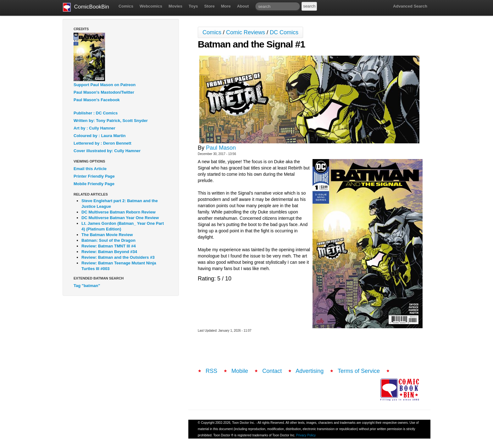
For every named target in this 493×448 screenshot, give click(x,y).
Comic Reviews (246, 32)
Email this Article (90, 169)
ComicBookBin (86, 7)
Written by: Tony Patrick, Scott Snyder (111, 121)
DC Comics (284, 32)
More (226, 6)
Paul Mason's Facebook (97, 100)
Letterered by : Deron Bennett (102, 143)
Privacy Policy (306, 435)
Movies (175, 6)
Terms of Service (359, 371)
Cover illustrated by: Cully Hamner (107, 151)
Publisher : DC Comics (96, 113)
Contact (272, 371)
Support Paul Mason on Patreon (105, 85)
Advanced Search (410, 6)
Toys (193, 6)
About (243, 6)
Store (209, 6)
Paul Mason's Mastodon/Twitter (104, 92)
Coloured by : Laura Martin (100, 136)
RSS (211, 371)
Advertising (310, 371)
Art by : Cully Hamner (94, 128)
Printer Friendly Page (94, 176)
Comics (126, 6)
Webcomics (151, 6)
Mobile (240, 371)
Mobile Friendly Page (94, 184)
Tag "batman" (87, 286)
